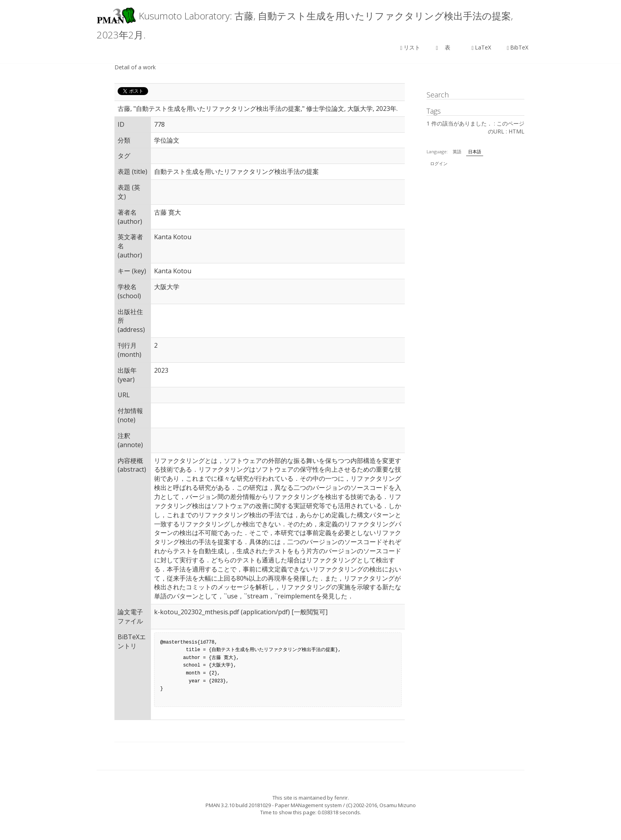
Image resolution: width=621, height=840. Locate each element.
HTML (516, 131)
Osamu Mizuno (398, 805)
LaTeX (481, 47)
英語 (457, 151)
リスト (410, 47)
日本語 (475, 151)
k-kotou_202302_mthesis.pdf (197, 612)
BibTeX (518, 47)
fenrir (341, 798)
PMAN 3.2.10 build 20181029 (238, 805)
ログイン (439, 163)
